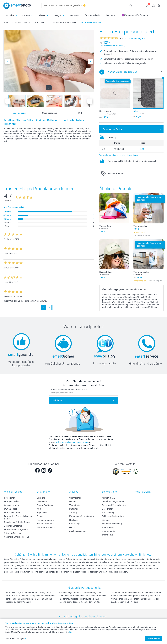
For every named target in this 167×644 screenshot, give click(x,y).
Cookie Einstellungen (16, 639)
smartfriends (108, 527)
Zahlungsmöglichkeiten (113, 516)
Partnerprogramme (45, 520)
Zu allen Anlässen (78, 531)
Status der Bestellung (112, 524)
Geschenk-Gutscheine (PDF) (17, 537)
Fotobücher (9, 498)
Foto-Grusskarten (12, 513)
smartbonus (107, 535)
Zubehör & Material (13, 526)
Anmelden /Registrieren (113, 501)
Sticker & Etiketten (13, 533)
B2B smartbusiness (46, 527)
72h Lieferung (108, 513)
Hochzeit (73, 520)
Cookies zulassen (154, 639)
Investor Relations (45, 524)
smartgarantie (108, 531)
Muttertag (74, 509)
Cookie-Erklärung (45, 505)
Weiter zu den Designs (113, 129)
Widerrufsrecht (143, 492)
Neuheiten (74, 15)
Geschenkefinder (93, 15)
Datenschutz (43, 501)
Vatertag (73, 513)
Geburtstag (74, 524)
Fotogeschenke (11, 501)
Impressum (42, 513)
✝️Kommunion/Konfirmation (135, 15)
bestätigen (57, 400)
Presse (40, 516)
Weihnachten (75, 498)
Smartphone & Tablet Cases (17, 522)
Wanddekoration (12, 505)
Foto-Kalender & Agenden (16, 529)
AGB (39, 509)
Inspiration (111, 15)
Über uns (41, 498)
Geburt (72, 527)
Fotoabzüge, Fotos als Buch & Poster (18, 518)
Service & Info (109, 492)
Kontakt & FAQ (109, 498)
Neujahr (73, 501)
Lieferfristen (108, 509)
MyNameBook (11, 509)
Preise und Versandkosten (114, 505)
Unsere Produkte (13, 492)
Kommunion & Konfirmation (82, 516)
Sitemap (106, 520)
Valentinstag (75, 505)
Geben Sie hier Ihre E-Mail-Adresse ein (69, 390)
